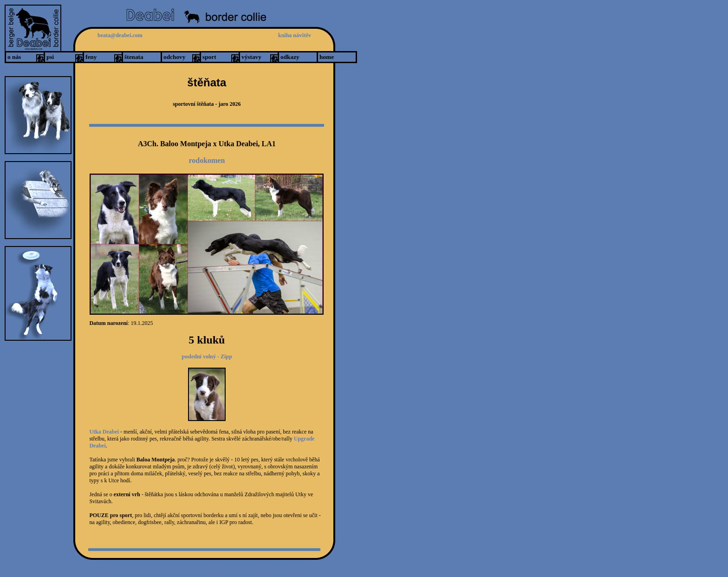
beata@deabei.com (120, 35)
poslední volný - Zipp (207, 357)
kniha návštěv (295, 35)
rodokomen (207, 160)
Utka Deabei (105, 432)
